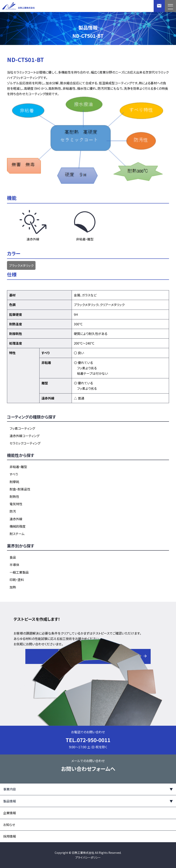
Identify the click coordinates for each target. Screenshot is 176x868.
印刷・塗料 (17, 580)
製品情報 (10, 801)
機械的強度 (18, 526)
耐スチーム (17, 534)
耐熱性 (14, 496)
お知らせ (9, 825)
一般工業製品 (19, 572)
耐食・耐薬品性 (20, 489)
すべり (14, 474)
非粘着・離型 (18, 467)
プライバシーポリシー (88, 857)
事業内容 (10, 789)
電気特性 (16, 504)
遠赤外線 (16, 519)
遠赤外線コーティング (24, 436)
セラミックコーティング (25, 443)
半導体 (14, 565)
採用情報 (10, 836)
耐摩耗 (14, 482)
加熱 (13, 587)
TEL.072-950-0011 (88, 740)
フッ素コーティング (22, 428)
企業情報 (10, 813)
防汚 (13, 511)
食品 (13, 557)
